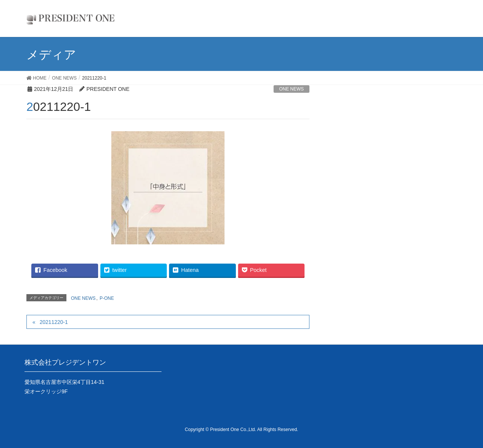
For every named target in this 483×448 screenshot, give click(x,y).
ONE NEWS (291, 89)
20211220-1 (54, 322)
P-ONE (107, 298)
